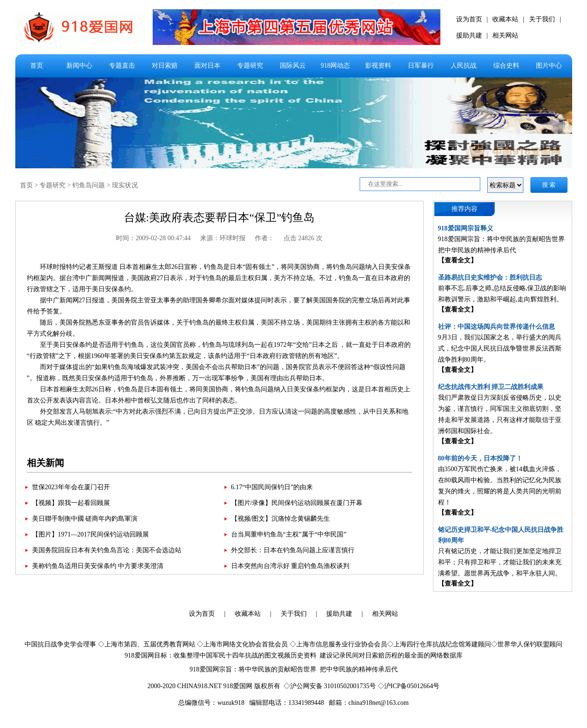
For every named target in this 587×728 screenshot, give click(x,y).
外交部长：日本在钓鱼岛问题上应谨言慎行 (293, 550)
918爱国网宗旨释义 (466, 228)
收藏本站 (505, 19)
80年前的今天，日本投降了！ (480, 458)
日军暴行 (421, 66)
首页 (37, 66)
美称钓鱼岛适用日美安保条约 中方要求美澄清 (98, 566)
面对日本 (207, 66)
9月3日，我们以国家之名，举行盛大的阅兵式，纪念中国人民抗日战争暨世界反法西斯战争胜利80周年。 (500, 348)
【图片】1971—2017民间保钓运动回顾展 (90, 534)
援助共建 (469, 35)
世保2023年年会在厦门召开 (71, 487)
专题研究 (250, 66)
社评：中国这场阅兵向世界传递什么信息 (497, 327)
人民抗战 (464, 66)
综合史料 (506, 66)
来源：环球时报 (223, 238)
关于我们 (542, 19)
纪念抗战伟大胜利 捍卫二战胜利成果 (491, 387)
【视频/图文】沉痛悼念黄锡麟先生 (281, 519)
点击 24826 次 (303, 238)
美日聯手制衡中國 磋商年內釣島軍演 (85, 519)
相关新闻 (45, 463)
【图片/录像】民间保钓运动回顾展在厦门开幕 (297, 503)
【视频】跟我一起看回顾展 (71, 503)
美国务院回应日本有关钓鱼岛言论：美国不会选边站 (107, 550)
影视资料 (378, 66)
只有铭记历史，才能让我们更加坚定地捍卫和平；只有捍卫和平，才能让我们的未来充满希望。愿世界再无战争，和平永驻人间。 (500, 562)
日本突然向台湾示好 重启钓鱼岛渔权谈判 (290, 566)
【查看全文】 (458, 260)
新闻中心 (79, 66)
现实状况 (125, 185)
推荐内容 (464, 209)
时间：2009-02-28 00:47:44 (153, 238)
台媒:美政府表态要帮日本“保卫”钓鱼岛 (219, 217)
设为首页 (469, 19)
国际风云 (293, 66)
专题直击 (122, 66)
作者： (264, 238)
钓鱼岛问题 (89, 185)
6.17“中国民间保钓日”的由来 (272, 487)
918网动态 (335, 66)
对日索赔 (165, 66)
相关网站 (505, 35)
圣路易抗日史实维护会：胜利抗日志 (490, 278)
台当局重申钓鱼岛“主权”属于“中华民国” (289, 534)
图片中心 (549, 66)
